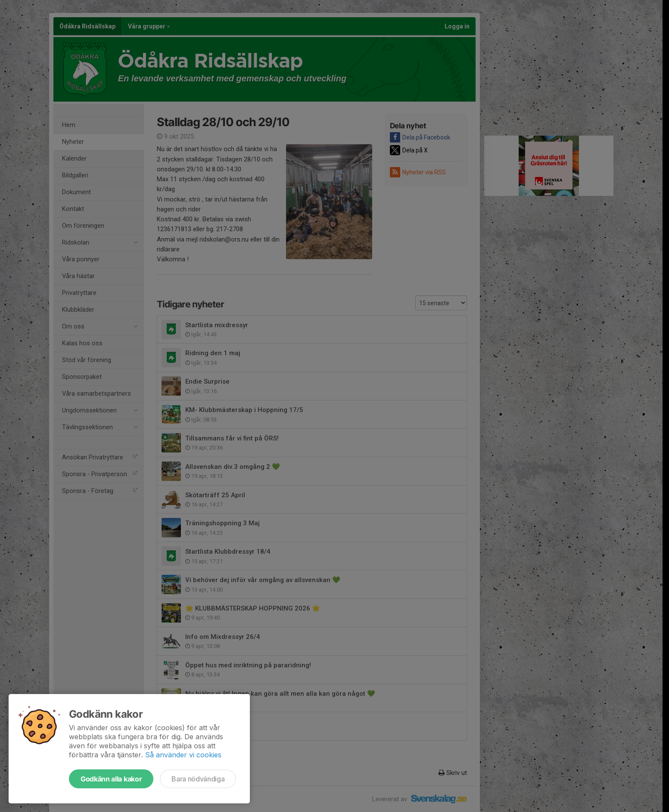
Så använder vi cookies (183, 755)
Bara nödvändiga (198, 779)
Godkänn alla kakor (111, 779)
